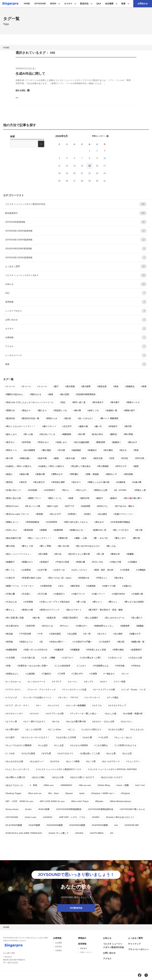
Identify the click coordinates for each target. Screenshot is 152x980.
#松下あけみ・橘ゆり (125, 506)
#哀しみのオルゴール (115, 618)
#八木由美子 (105, 642)
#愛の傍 (136, 538)
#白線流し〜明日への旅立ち (51, 466)
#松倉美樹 (85, 506)
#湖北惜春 (128, 474)
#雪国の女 (10, 410)
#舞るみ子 (132, 442)
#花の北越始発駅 (81, 442)
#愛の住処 (10, 546)
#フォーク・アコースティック (42, 690)
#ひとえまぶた (137, 729)
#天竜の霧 (10, 594)
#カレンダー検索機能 (76, 706)
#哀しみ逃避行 (91, 618)
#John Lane (31, 817)
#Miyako (99, 801)
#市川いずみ (97, 562)
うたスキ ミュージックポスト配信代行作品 (76, 204)
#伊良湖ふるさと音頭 (96, 650)
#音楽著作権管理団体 (86, 394)
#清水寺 (23, 482)
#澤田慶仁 (74, 474)
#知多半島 (42, 458)
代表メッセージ (86, 952)
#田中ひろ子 (121, 466)
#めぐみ (56, 722)
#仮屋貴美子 (136, 650)
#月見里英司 (51, 522)
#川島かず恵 (115, 562)
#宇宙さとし (102, 578)
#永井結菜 (32, 490)
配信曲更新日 (76, 213)
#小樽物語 (141, 570)
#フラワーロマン (13, 690)
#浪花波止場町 (58, 482)
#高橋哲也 (130, 386)
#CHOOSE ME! (132, 825)
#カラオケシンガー (14, 714)
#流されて (76, 482)
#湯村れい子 (111, 474)
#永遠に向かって (13, 490)
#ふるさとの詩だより (92, 729)
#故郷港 (43, 530)
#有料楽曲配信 (32, 522)
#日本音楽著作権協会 (120, 522)
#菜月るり (10, 442)
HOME (27, 4)
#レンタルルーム (13, 682)
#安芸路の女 (84, 578)
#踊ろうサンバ (49, 426)
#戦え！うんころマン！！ (40, 538)
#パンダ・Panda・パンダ (133, 690)
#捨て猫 (139, 530)
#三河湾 (61, 674)
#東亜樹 (39, 514)
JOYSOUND (40, 4)
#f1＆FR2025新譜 (14, 825)
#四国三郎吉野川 (70, 618)
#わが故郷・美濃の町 (133, 714)
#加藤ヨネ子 (135, 634)
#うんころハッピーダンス (17, 769)
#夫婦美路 (91, 586)
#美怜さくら (11, 450)
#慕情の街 (63, 538)
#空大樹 (61, 450)
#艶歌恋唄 (101, 442)
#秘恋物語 (76, 450)
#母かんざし (81, 490)
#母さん (65, 490)
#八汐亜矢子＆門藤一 (82, 642)
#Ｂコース (26, 386)
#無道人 (9, 474)
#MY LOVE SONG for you (19, 801)
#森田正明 (85, 498)
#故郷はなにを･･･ (78, 530)
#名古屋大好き (12, 626)
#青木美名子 (98, 402)
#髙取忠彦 (102, 386)
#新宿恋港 (28, 530)
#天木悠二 (26, 594)
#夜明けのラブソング (49, 610)
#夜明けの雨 (27, 610)
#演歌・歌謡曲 (92, 474)
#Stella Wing (104, 785)
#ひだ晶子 (10, 737)
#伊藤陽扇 (75, 650)
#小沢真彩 (125, 570)
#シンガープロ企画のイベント (38, 698)
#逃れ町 (67, 418)
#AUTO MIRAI (97, 833)
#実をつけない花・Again (60, 578)
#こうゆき (10, 753)
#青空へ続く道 (79, 402)
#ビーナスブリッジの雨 (104, 690)
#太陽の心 (127, 586)
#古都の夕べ (81, 626)
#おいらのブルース (111, 761)
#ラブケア (57, 682)
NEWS (53, 4)
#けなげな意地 (28, 753)
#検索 (71, 498)
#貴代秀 (128, 426)
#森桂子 (99, 498)
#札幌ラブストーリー (123, 514)
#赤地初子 (113, 426)
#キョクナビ (54, 706)
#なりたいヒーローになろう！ (35, 737)
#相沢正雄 (98, 458)
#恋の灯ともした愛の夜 (79, 554)
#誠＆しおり (11, 434)
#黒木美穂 (70, 386)
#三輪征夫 (46, 674)
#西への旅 (28, 434)
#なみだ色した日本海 (66, 737)
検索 (123, 4)
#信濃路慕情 (11, 650)
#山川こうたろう (79, 570)
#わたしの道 (111, 714)
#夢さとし (10, 610)
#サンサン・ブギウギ (68, 698)
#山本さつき (59, 570)
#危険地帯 (125, 626)
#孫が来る (119, 578)
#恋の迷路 (43, 554)
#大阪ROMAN (118, 594)
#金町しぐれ (93, 410)
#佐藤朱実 (59, 650)
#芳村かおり (43, 442)
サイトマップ (134, 944)
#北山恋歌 (72, 634)
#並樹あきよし (12, 674)
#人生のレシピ (115, 658)
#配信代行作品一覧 (30, 418)
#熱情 (136, 466)
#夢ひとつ (97, 602)
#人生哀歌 (10, 658)
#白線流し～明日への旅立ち (18, 466)
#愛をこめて (120, 538)
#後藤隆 (130, 554)
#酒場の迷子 (129, 410)
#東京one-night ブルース (17, 514)
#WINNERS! (66, 785)
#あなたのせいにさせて (112, 777)
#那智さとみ (51, 418)
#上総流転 (30, 674)
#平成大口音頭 (62, 562)
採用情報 (76, 302)
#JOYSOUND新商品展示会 (101, 809)
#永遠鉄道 (121, 482)
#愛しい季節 (45, 546)
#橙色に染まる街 (13, 498)
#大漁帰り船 (137, 594)
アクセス (76, 346)
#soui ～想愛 (122, 785)
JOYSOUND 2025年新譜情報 (76, 240)
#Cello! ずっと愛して (59, 833)
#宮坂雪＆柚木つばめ (31, 578)
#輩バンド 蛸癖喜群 (109, 418)
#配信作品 (10, 418)
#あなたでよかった (14, 785)
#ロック (125, 674)
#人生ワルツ (67, 658)
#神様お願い (25, 458)
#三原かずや (77, 674)
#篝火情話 (46, 450)
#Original (125, 793)
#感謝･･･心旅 (80, 538)
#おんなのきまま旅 (14, 761)
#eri (116, 825)
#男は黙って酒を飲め (81, 466)
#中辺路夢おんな (101, 666)
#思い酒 (100, 554)
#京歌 (8, 666)
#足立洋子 (67, 426)
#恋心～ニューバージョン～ (18, 554)
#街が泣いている (47, 434)
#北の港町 (118, 634)
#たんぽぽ (43, 745)
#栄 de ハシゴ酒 (32, 506)
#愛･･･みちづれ (101, 538)
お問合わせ (143, 4)
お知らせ (76, 284)
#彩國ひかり (27, 562)
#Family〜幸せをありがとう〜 (120, 817)
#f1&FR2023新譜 (100, 825)
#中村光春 (120, 666)
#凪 (41, 642)
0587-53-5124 (13, 962)
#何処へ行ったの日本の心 (35, 650)
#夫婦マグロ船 (109, 586)
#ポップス (89, 682)
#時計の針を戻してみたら (76, 522)
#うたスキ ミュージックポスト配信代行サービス (59, 769)
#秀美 (136, 450)
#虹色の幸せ (97, 434)
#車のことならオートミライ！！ (20, 426)
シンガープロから (76, 311)
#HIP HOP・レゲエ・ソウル (72, 817)
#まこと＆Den (54, 729)
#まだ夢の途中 (12, 729)
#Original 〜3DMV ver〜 (103, 793)
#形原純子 (44, 562)
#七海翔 (93, 674)
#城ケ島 (36, 618)
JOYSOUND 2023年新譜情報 (76, 258)
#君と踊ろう (137, 618)
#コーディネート (92, 698)
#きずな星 (46, 753)
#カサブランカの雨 (55, 714)
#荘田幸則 (26, 442)
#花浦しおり (61, 442)
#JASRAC (48, 817)
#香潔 (144, 386)
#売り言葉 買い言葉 (16, 618)
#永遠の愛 (137, 482)
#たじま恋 (59, 745)
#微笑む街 (115, 554)
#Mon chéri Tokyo (80, 801)
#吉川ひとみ (47, 626)
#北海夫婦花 (55, 634)
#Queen (69, 793)
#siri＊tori (140, 785)
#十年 (40, 634)
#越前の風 (83, 426)
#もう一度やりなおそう (34, 722)
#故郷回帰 (58, 530)
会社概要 (109, 4)
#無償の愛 (40, 474)
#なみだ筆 (87, 737)
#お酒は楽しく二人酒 (90, 753)
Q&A (99, 4)
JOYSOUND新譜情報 (76, 222)
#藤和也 (113, 434)
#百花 (112, 458)
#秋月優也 (108, 450)
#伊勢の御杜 (118, 650)
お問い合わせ (76, 320)
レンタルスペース (76, 355)
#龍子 (56, 386)
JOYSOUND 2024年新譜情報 (76, 231)
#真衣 (84, 458)
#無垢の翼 (24, 474)
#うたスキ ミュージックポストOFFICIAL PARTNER (112, 769)
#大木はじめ (11, 602)
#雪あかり (26, 410)
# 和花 (33, 785)
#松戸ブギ (69, 506)
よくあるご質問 (76, 266)
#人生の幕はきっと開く (91, 658)
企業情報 (76, 337)
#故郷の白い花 (99, 530)
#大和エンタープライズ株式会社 (55, 602)
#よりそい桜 (11, 722)
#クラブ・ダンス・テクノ (17, 706)
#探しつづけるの (121, 530)
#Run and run (35, 793)
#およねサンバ (37, 761)
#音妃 (63, 402)
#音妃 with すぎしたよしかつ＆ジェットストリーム (29, 402)
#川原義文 (132, 562)
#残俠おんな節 (101, 490)
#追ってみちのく (86, 418)
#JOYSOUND (12, 817)
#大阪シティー (98, 594)
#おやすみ (55, 761)
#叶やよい (64, 626)
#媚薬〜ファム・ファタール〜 (19, 586)
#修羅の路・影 (138, 642)
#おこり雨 (91, 761)
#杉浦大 (87, 514)
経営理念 (59, 947)
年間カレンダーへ (100, 136)
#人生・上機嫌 (48, 658)
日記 (76, 293)
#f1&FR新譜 (34, 825)
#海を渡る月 (39, 482)
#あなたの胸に (39, 777)
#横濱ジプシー (34, 498)
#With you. (49, 785)
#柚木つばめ (52, 506)
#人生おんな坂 (135, 658)
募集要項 (84, 948)
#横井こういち (55, 498)
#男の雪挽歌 (103, 466)
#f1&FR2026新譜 (55, 825)
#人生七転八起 (28, 658)
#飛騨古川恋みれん (14, 394)
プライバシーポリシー (138, 949)
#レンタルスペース (37, 682)
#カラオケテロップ (117, 706)
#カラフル (97, 706)
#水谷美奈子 (49, 490)
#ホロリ (104, 682)
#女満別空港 (46, 586)
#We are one (85, 785)
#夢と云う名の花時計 (134, 602)
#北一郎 (87, 634)
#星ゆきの (99, 522)
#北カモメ (102, 634)
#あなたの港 (58, 777)
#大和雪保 (28, 602)
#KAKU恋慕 (44, 809)
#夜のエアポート (74, 610)
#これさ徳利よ (101, 745)
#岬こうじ (10, 570)
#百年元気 (139, 458)
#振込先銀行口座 (13, 538)
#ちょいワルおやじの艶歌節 (18, 745)
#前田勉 (9, 642)
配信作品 (84, 4)
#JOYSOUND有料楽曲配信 (69, 809)
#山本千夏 (42, 570)
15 (90, 166)
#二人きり (82, 666)
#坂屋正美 (51, 618)
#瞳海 (56, 458)
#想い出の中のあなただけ (88, 546)
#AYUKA (79, 833)
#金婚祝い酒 (111, 410)
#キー (39, 706)
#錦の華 (77, 410)
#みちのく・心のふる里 (103, 722)
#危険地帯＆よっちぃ (104, 626)
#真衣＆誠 (70, 458)
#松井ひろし (102, 506)
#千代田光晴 (25, 634)
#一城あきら (109, 674)
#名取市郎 (30, 626)
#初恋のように (26, 642)
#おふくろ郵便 (73, 761)
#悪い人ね (111, 546)
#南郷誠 (140, 626)
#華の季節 (128, 434)
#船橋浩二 (116, 442)
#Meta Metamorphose (121, 801)
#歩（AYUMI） (121, 490)
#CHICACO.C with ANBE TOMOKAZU (24, 833)
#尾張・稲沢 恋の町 (104, 570)
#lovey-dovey (12, 809)
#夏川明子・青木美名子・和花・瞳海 (105, 610)
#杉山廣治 (102, 514)
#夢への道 (81, 602)
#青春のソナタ (133, 402)
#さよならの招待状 (79, 745)
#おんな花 (127, 753)
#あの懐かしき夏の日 (15, 777)
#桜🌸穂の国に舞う (133, 498)
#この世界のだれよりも (126, 745)
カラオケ (68, 4)
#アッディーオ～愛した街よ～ (84, 714)
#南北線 (9, 634)
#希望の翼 (80, 562)
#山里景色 (26, 570)
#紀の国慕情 (29, 450)
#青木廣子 (115, 402)
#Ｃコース (10, 386)
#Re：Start (53, 793)
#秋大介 (123, 450)
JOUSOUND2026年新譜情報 (76, 249)
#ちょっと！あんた (123, 737)
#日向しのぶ (11, 530)
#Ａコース (42, 386)
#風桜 (50, 394)
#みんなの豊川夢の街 (76, 722)
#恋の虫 (58, 554)
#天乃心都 (42, 594)
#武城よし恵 (140, 490)
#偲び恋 (121, 642)
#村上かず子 (55, 514)
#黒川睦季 (86, 386)
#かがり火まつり (65, 753)
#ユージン (73, 682)
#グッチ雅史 (113, 698)
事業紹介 (82, 938)
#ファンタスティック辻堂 (74, 690)
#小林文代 (10, 578)
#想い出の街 (63, 546)
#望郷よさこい (12, 522)
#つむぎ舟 (103, 737)
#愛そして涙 (27, 546)
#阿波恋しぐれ (60, 410)
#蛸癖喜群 (66, 434)
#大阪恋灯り (59, 594)
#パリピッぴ (11, 698)
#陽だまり (42, 410)
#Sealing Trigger (13, 793)
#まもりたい (127, 722)
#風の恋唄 (64, 394)
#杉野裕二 (72, 514)
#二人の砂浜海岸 (62, 666)
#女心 (61, 586)
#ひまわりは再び (116, 729)
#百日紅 (124, 458)
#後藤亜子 (10, 562)
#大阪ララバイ (78, 594)
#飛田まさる (35, 394)
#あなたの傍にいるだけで (82, 777)
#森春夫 (113, 498)
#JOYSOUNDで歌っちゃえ (132, 809)
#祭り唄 (9, 458)
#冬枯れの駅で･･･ (58, 642)
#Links (28, 809)
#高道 (116, 386)
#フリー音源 (120, 682)
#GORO (96, 817)
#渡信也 (9, 482)
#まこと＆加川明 (33, 729)
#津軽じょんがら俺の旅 (98, 482)
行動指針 (59, 950)
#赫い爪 (98, 426)
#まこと (71, 729)
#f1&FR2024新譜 (77, 825)
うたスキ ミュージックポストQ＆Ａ (76, 275)
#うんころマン (133, 761)
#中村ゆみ (136, 666)
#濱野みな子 (57, 474)
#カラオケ (34, 714)
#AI (112, 833)
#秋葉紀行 (92, 450)
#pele (82, 793)
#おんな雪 (111, 753)
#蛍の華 (81, 434)
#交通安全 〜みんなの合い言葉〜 (33, 666)
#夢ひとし (113, 602)
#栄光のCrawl (12, 506)
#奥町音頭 (75, 586)
